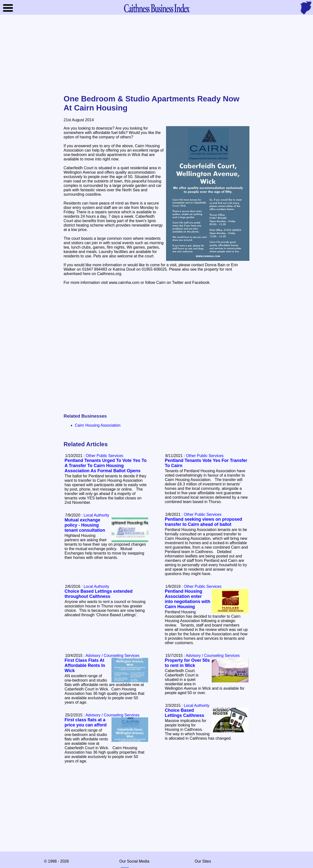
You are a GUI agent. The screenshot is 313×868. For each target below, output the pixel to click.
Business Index (156, 8)
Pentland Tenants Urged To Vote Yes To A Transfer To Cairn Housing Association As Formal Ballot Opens (106, 466)
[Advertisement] (156, 55)
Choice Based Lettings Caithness (184, 713)
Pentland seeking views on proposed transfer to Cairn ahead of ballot (203, 522)
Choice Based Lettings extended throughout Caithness (99, 594)
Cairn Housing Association (98, 425)
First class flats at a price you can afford (86, 722)
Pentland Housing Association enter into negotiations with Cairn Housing (188, 599)
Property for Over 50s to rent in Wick (187, 663)
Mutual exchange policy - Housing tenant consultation (85, 525)
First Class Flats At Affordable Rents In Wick (85, 665)
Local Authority (96, 515)
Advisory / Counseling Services (213, 656)
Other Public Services (205, 456)
